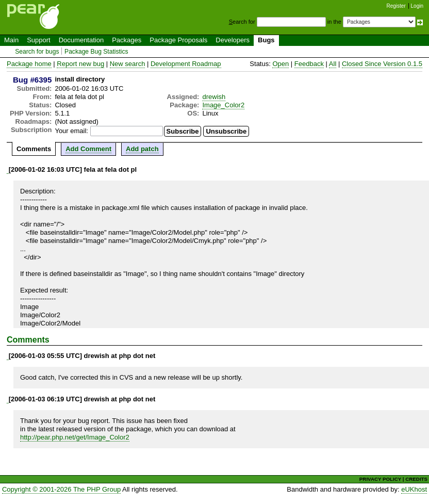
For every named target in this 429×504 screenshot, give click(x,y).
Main (11, 40)
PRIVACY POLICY (380, 479)
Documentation (81, 40)
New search (128, 64)
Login (417, 6)
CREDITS (416, 479)
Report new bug (80, 64)
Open (280, 64)
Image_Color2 (223, 105)
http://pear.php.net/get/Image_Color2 (75, 437)
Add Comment (88, 149)
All (333, 64)
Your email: (71, 131)
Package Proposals (178, 40)
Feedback (309, 64)
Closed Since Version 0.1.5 (382, 64)
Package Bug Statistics (96, 52)
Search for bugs (37, 52)
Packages (127, 40)
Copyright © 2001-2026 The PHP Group (61, 489)
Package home (29, 64)
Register (396, 6)
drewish (214, 97)
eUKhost (414, 489)
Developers (233, 40)
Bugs (266, 40)
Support (39, 40)
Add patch (142, 149)
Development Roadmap (186, 64)
